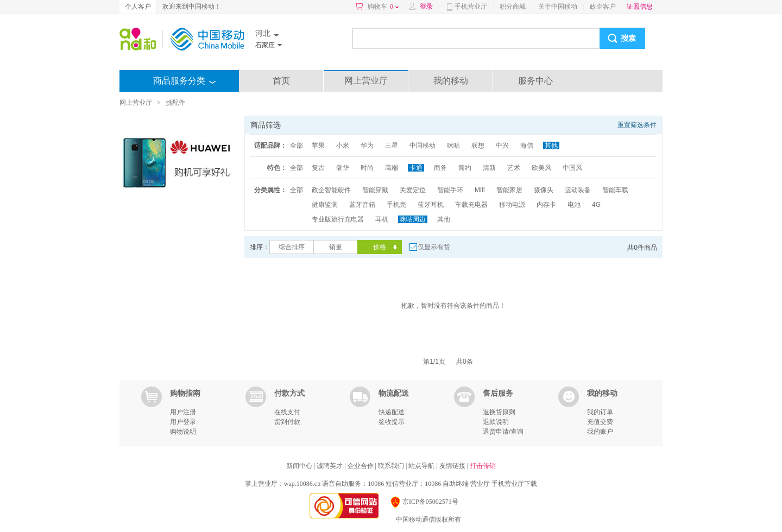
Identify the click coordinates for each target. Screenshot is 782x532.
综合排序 (292, 247)
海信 (527, 145)
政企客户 (603, 7)
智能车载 (615, 190)
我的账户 (600, 432)
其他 (551, 145)
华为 (367, 145)
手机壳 (396, 205)
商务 (440, 168)
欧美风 (541, 168)
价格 (380, 247)
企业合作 (361, 466)
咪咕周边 (413, 219)
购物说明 (183, 432)
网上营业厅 (366, 81)
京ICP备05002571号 (424, 502)
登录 (426, 7)
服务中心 (535, 81)
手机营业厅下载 (514, 484)
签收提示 (392, 422)
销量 (336, 247)
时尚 (367, 168)
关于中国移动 (558, 7)
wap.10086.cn (302, 484)
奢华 (343, 168)
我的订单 (600, 412)
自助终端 (456, 484)
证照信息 (640, 7)
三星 (392, 145)
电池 (574, 205)
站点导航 (422, 466)
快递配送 (392, 412)
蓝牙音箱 (362, 205)
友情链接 (453, 466)
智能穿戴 (375, 190)
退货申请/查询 (503, 432)
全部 (297, 145)
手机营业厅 (471, 7)
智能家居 (509, 190)
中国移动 (422, 145)
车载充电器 (471, 205)
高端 (392, 168)
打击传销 (483, 466)
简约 (465, 168)
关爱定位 (413, 190)
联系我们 (392, 466)
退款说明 (496, 422)
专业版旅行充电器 (338, 219)
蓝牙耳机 (431, 205)
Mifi (480, 190)
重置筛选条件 (637, 125)
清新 (489, 168)
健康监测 (325, 205)
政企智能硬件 (331, 190)
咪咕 (453, 145)
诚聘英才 (330, 466)
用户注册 (183, 412)
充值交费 (600, 422)
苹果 (318, 145)
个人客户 (138, 7)
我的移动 (451, 81)
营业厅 (480, 484)
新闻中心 (300, 466)
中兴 (502, 145)
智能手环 (450, 190)
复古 (318, 168)
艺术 (514, 168)
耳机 (382, 219)
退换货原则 (499, 412)
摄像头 (544, 190)
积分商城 (513, 7)
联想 (478, 145)
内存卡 (546, 205)
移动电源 (512, 205)
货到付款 (287, 422)
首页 (281, 81)
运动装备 (578, 190)
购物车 (383, 7)
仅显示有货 (434, 247)
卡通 (416, 168)
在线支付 (287, 412)
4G (596, 205)
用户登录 (183, 422)
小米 (343, 145)
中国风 (572, 168)
